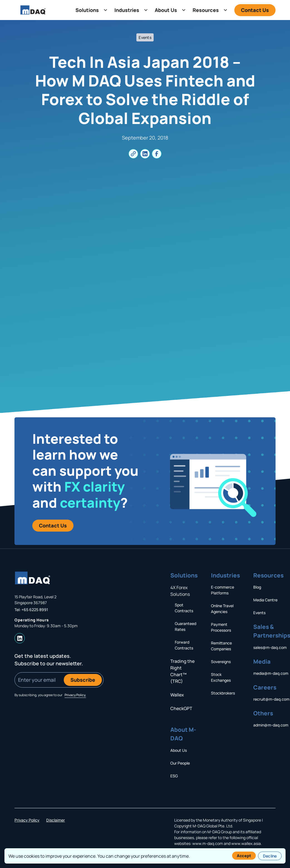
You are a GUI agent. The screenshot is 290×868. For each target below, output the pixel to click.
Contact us (53, 525)
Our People (180, 763)
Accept (244, 856)
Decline (270, 856)
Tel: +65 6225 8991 (31, 610)
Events (259, 613)
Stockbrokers (223, 693)
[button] (90, 10)
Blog (257, 587)
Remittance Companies (221, 646)
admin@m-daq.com (271, 725)
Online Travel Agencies (222, 609)
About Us (179, 750)
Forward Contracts (184, 645)
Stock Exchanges (221, 677)
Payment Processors (221, 627)
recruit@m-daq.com (271, 699)
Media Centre (265, 600)
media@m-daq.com (271, 673)
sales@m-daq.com (270, 647)
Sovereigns (221, 662)
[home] (33, 10)
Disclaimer (56, 820)
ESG (174, 776)
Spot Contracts (184, 608)
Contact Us (255, 10)
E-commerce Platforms (223, 590)
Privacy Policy (27, 820)
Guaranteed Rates (185, 626)
